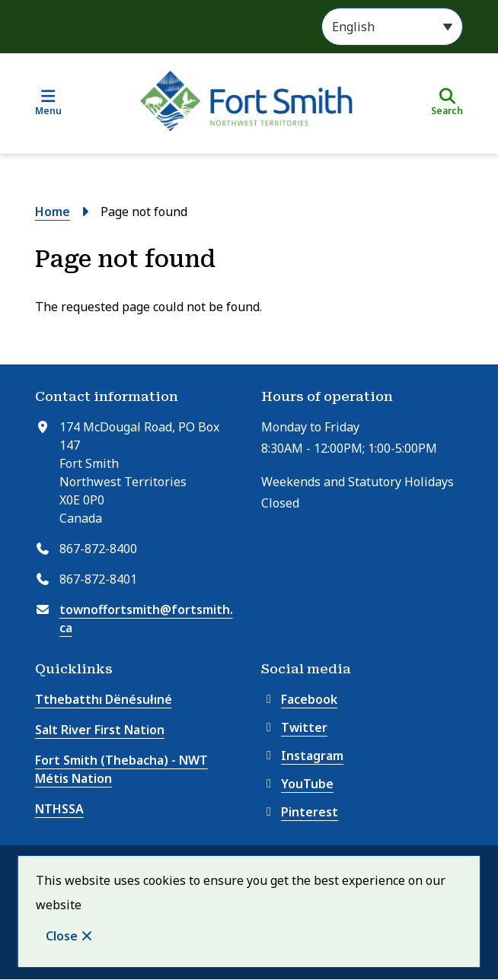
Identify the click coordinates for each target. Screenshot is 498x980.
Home (53, 212)
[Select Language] (392, 27)
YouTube (297, 784)
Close (62, 936)
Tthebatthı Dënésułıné (104, 699)
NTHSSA (59, 809)
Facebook (299, 699)
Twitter (294, 727)
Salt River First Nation (100, 730)
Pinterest (300, 812)
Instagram (302, 756)
